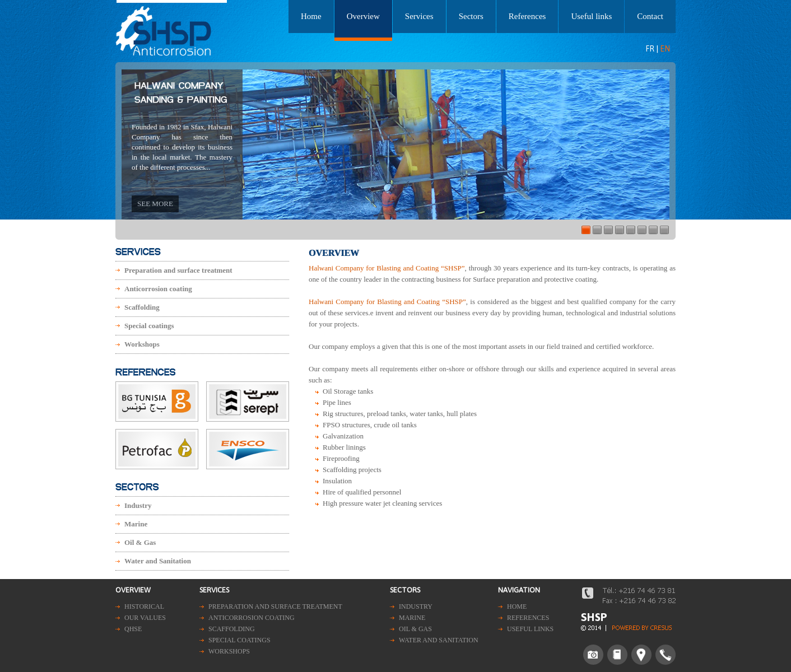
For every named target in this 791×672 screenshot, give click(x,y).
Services (419, 16)
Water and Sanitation (158, 561)
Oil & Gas (140, 542)
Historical (144, 606)
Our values (145, 618)
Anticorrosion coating (158, 289)
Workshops (142, 344)
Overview (363, 16)
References (527, 16)
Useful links (591, 16)
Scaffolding (142, 307)
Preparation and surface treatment (178, 270)
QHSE (133, 629)
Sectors (471, 16)
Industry (138, 505)
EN (665, 49)
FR (650, 49)
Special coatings (149, 326)
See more (155, 204)
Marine (136, 524)
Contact (650, 16)
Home (311, 16)
